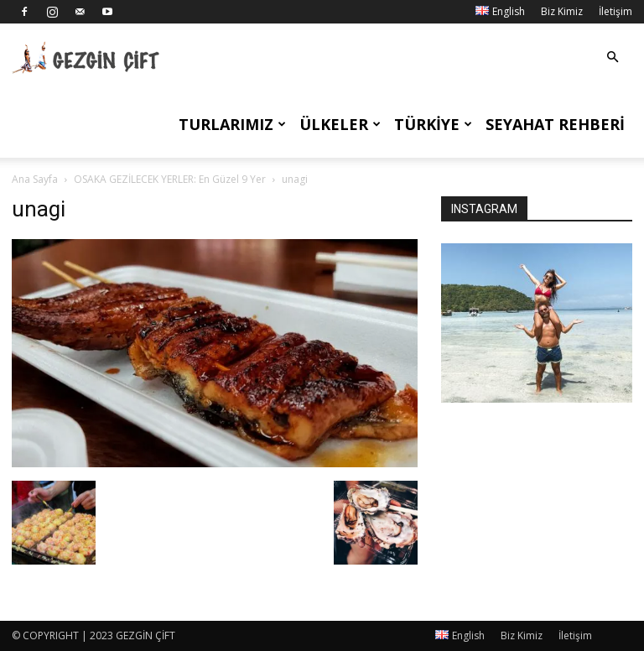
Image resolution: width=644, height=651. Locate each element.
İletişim (615, 11)
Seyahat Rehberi (555, 124)
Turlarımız (232, 124)
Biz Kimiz (562, 11)
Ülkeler (340, 124)
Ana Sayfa (35, 179)
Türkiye (433, 124)
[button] (612, 57)
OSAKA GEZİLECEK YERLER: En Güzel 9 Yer (170, 179)
